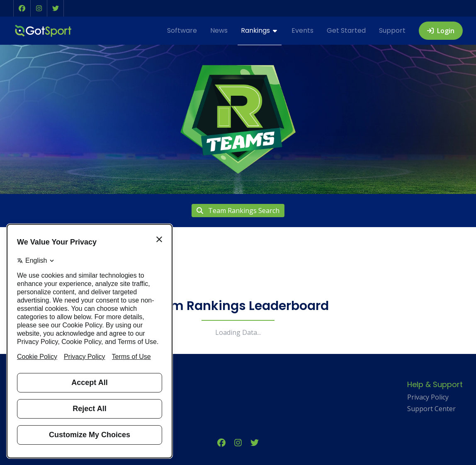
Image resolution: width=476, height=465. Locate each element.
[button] (22, 8)
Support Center (431, 409)
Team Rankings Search (238, 211)
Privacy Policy (428, 397)
